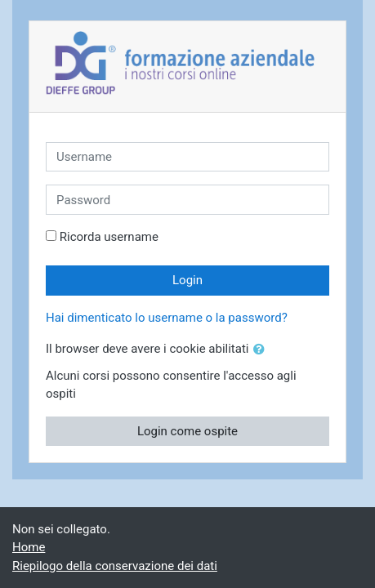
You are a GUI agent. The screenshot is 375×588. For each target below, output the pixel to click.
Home (29, 547)
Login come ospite (187, 431)
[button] (262, 350)
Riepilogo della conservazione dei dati (115, 566)
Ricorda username (109, 237)
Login (187, 280)
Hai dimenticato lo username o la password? (167, 318)
